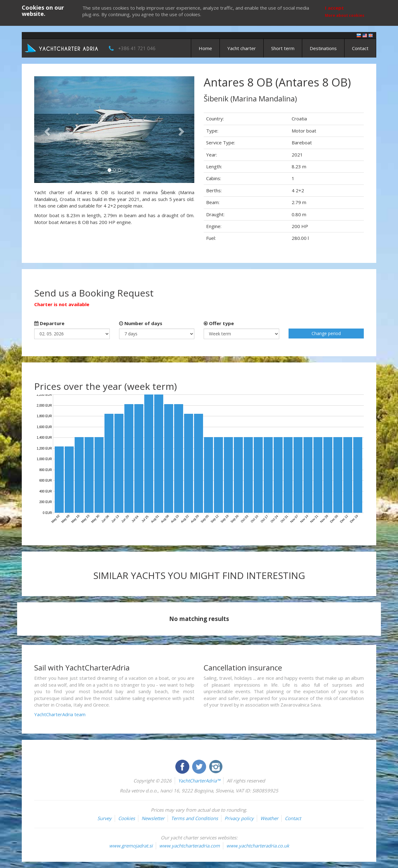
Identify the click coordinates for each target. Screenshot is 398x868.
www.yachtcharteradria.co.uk (258, 846)
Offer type (219, 323)
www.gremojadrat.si (131, 846)
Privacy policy (239, 818)
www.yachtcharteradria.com (190, 846)
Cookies (127, 818)
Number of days (141, 323)
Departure (49, 323)
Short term (283, 48)
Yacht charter (242, 48)
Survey (104, 818)
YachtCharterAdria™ (199, 781)
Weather (269, 818)
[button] (46, 130)
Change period (326, 333)
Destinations (323, 48)
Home (205, 48)
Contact (360, 48)
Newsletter (153, 818)
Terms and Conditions (194, 818)
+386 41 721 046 (137, 48)
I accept (334, 8)
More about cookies (345, 15)
